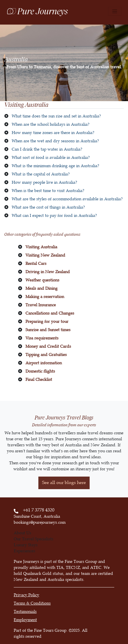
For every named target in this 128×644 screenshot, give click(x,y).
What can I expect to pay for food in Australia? (54, 216)
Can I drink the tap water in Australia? (47, 149)
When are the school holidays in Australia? (51, 124)
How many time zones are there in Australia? (53, 133)
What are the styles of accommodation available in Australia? (67, 199)
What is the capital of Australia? (41, 174)
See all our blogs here (64, 483)
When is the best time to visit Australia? (48, 191)
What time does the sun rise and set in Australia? (56, 116)
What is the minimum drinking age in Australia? (55, 166)
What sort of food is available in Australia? (51, 158)
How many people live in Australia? (44, 182)
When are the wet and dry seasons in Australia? (55, 141)
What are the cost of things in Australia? (48, 207)
